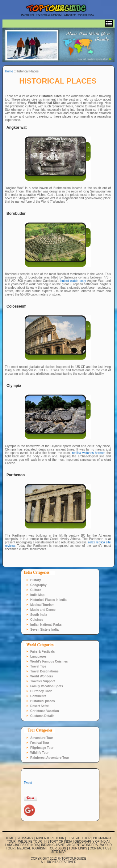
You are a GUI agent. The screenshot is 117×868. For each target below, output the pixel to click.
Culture (36, 590)
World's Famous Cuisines (49, 661)
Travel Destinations (44, 671)
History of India (58, 842)
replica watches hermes (89, 453)
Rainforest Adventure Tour (50, 758)
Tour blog (57, 848)
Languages (38, 656)
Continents (38, 696)
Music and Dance (43, 610)
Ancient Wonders (83, 845)
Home (9, 71)
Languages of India (22, 845)
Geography (38, 585)
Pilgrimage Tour (42, 748)
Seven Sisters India (44, 630)
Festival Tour (40, 743)
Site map (59, 852)
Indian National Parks (46, 625)
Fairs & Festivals (42, 652)
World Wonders (42, 676)
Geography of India (91, 842)
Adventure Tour (42, 738)
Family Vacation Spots (47, 686)
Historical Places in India (48, 600)
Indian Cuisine (53, 845)
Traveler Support (42, 681)
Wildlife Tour (40, 753)
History (36, 580)
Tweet (28, 783)
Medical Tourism (42, 605)
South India (39, 615)
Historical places (42, 701)
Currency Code (41, 691)
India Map (37, 595)
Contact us (100, 848)
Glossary (25, 838)
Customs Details (42, 716)
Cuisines (37, 620)
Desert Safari (40, 706)
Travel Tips (38, 666)
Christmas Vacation (45, 711)
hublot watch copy (73, 281)
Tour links (78, 848)
